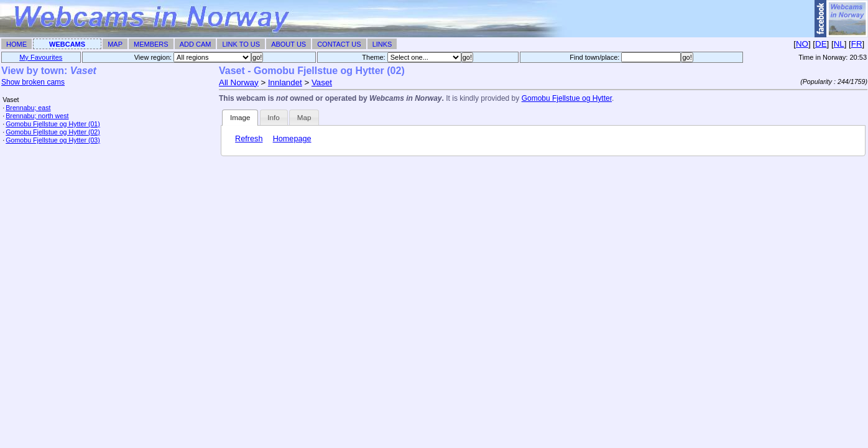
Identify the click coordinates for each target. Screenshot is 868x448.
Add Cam (196, 44)
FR (857, 44)
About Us (289, 44)
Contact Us (339, 44)
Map (115, 44)
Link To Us (241, 44)
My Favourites (41, 57)
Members (151, 44)
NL (839, 44)
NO (802, 44)
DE (821, 44)
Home (16, 44)
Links (382, 44)
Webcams (67, 44)
